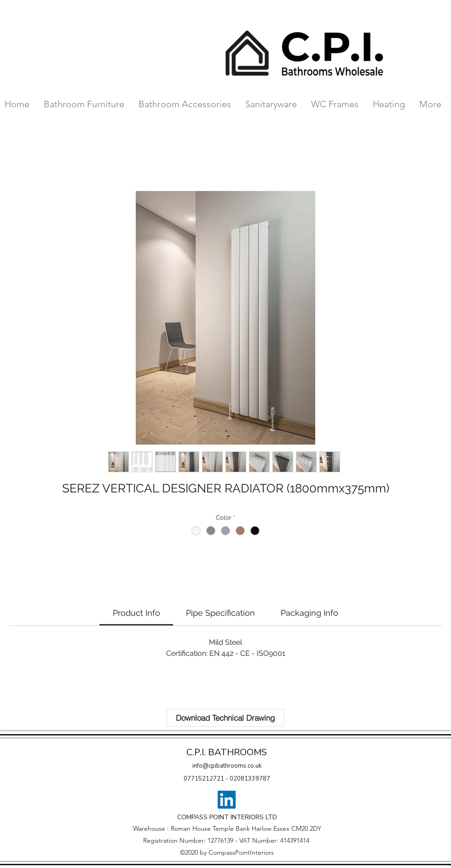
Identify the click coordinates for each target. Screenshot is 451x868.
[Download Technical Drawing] (225, 718)
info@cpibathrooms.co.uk (227, 766)
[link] (136, 613)
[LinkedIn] (227, 800)
